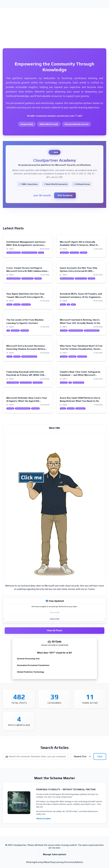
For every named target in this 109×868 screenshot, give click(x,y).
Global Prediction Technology (31, 672)
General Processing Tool (28, 659)
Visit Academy (65, 196)
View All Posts (54, 630)
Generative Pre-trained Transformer (33, 665)
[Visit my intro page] (54, 507)
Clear (100, 756)
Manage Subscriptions (55, 854)
